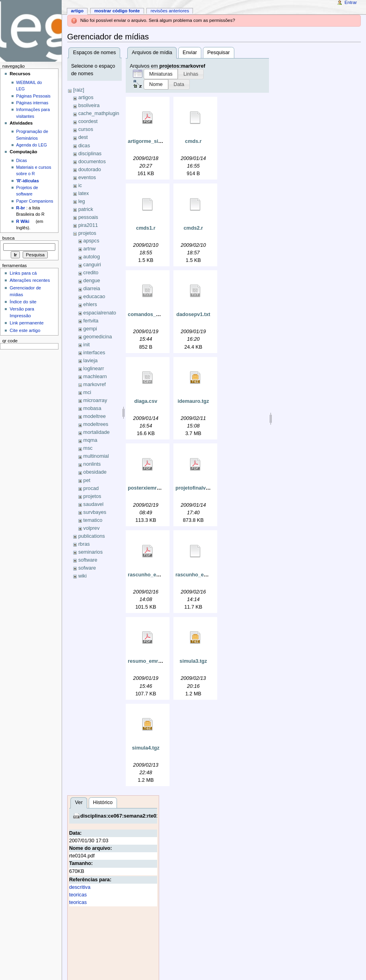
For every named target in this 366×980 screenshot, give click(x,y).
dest (83, 137)
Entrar (351, 2)
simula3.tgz (193, 661)
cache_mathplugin (99, 113)
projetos (87, 233)
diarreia (91, 289)
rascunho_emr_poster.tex (206, 575)
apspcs (91, 241)
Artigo (77, 11)
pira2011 (88, 225)
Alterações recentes (30, 280)
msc (88, 448)
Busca (9, 238)
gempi (90, 329)
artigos (86, 98)
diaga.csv (146, 401)
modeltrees (96, 424)
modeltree (94, 416)
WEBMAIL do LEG (29, 86)
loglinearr (93, 369)
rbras (84, 544)
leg (82, 201)
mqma (90, 440)
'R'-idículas (28, 181)
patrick (86, 209)
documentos (92, 162)
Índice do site (23, 302)
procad (91, 488)
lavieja (90, 361)
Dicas (22, 160)
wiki (83, 576)
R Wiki (23, 221)
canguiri (92, 265)
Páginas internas (32, 103)
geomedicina (97, 337)
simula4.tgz (146, 748)
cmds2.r (194, 228)
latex (84, 193)
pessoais (88, 217)
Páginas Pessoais (33, 96)
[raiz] (79, 90)
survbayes (95, 512)
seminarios (91, 552)
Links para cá (23, 273)
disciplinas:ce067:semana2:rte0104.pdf (127, 816)
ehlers (90, 305)
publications (92, 536)
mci (87, 392)
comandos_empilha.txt (155, 314)
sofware (87, 568)
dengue (91, 281)
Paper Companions (35, 201)
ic (80, 185)
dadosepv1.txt (193, 314)
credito (91, 273)
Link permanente (26, 323)
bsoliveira (89, 105)
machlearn (95, 377)
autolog (91, 257)
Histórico (103, 802)
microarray (95, 400)
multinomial (96, 456)
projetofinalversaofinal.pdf (207, 488)
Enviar (190, 53)
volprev (91, 528)
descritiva (80, 887)
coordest (88, 121)
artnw (89, 249)
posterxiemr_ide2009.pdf (158, 488)
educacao (94, 297)
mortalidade (96, 432)
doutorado (90, 170)
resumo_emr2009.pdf (153, 661)
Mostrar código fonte (117, 11)
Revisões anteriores (170, 11)
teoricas (78, 895)
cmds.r (193, 141)
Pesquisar (218, 53)
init (86, 345)
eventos (87, 178)
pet (87, 480)
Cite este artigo (25, 330)
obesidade (95, 472)
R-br (21, 208)
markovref (94, 385)
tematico (93, 520)
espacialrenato (100, 313)
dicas (84, 146)
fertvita (91, 321)
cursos (86, 129)
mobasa (92, 408)
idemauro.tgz (193, 401)
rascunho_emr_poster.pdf (159, 575)
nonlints (92, 464)
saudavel (93, 504)
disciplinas (90, 154)
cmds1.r (146, 228)
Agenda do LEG (32, 145)
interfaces (94, 353)
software (88, 560)
